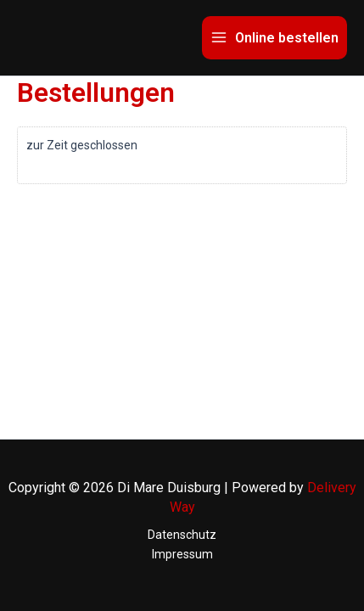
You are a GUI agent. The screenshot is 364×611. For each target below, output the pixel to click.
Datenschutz (182, 535)
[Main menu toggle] (274, 38)
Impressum (182, 554)
